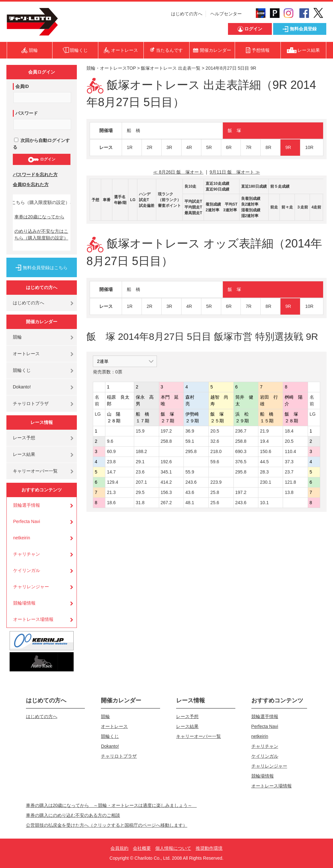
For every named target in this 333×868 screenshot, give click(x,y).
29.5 (140, 492)
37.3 (289, 462)
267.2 (166, 503)
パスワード (27, 113)
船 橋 (134, 130)
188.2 (141, 451)
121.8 (290, 482)
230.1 (266, 482)
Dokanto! (22, 387)
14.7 (111, 472)
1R (130, 147)
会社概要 (142, 848)
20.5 (215, 431)
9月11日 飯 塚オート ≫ (235, 172)
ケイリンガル (27, 570)
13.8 (289, 492)
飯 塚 (234, 130)
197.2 (166, 431)
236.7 (241, 431)
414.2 (166, 482)
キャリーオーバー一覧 (35, 471)
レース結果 (24, 454)
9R (288, 147)
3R (169, 147)
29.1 (140, 462)
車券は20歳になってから (39, 217)
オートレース (26, 354)
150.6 (266, 451)
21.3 (111, 492)
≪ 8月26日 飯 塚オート (178, 172)
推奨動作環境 (209, 848)
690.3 (241, 451)
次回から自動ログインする (41, 144)
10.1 (264, 503)
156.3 (166, 492)
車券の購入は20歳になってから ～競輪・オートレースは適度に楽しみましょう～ (111, 805)
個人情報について (173, 848)
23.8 (111, 462)
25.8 (215, 492)
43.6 (190, 492)
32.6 (215, 441)
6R (229, 147)
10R (309, 147)
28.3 (264, 472)
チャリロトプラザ (31, 403)
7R (248, 147)
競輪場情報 (24, 603)
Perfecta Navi (27, 521)
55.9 (190, 472)
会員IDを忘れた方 (31, 184)
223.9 (216, 482)
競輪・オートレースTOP (111, 68)
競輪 (17, 337)
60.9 (111, 451)
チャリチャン (27, 554)
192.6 (166, 462)
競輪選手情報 (27, 505)
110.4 (290, 451)
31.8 (140, 503)
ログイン (41, 160)
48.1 (190, 503)
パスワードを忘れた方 (35, 175)
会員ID (22, 86)
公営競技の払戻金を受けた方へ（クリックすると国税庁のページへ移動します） (107, 825)
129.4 (113, 482)
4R (189, 147)
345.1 (166, 472)
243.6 (191, 482)
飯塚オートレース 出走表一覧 (171, 68)
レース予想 (24, 438)
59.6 (215, 462)
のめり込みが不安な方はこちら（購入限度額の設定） (41, 235)
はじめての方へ (187, 14)
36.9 (190, 431)
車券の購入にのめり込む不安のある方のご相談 (73, 815)
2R (150, 147)
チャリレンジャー (31, 587)
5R (209, 147)
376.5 (241, 462)
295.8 (191, 451)
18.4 (289, 431)
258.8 (166, 441)
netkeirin (22, 538)
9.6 (110, 441)
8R (268, 147)
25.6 (215, 503)
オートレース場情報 (33, 619)
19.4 (264, 441)
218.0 (216, 451)
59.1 (190, 441)
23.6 (140, 472)
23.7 (289, 472)
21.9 (264, 431)
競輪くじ (22, 370)
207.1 (141, 482)
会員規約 (119, 848)
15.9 (140, 431)
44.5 (264, 462)
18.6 (111, 503)
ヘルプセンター (226, 14)
